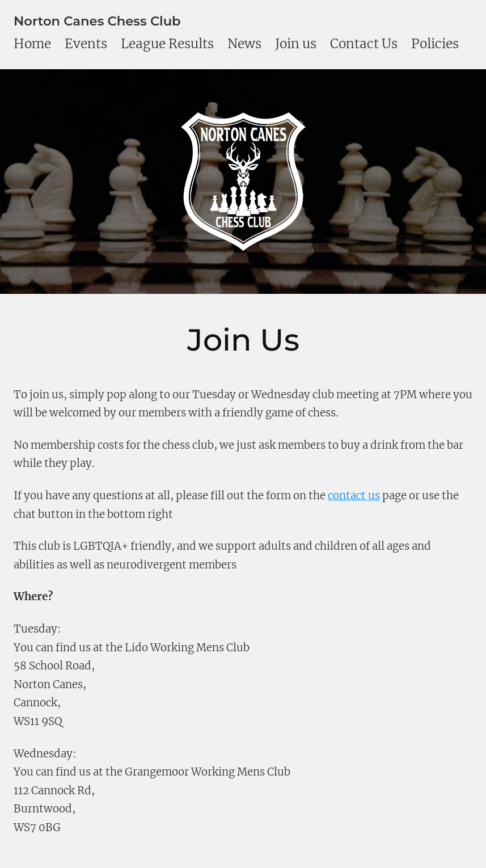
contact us (354, 496)
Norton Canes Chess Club (97, 21)
